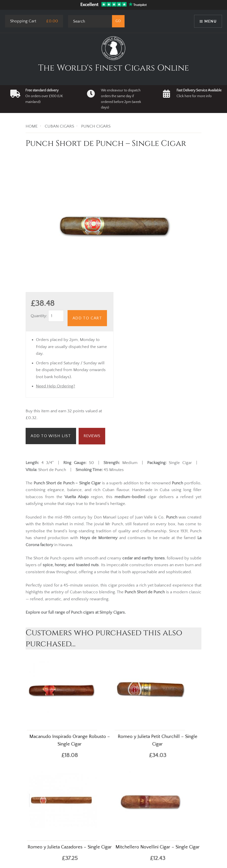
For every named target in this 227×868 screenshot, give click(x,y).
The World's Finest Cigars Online (114, 68)
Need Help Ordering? (55, 386)
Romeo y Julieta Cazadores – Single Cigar (70, 847)
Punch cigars (83, 612)
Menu (210, 21)
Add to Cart (87, 318)
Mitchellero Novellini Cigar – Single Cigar (158, 847)
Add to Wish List (51, 436)
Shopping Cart (23, 21)
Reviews (92, 436)
